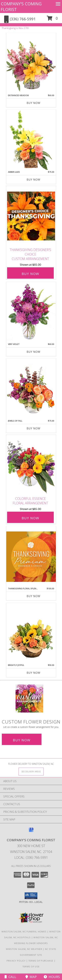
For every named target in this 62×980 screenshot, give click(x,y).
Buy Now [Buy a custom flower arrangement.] (22, 740)
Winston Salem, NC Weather (24, 949)
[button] (52, 19)
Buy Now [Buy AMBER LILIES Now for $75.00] (33, 180)
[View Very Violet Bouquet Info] (31, 312)
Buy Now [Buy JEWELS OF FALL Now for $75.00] (33, 428)
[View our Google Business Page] (31, 831)
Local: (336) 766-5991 (31, 857)
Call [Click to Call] (10, 977)
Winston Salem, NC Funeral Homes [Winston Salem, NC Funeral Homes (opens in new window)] (24, 932)
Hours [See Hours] (52, 977)
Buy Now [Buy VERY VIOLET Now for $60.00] (33, 352)
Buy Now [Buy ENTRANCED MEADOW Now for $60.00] (33, 103)
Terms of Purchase (41, 961)
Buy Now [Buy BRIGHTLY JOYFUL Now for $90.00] (33, 673)
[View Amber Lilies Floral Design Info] (31, 140)
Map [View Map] (31, 977)
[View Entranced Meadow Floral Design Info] (31, 63)
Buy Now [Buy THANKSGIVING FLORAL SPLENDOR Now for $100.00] (33, 596)
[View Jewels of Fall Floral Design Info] (31, 389)
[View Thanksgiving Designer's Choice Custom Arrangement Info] (31, 216)
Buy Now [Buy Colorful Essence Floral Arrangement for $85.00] (30, 518)
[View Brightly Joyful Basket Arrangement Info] (31, 633)
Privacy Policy (16, 961)
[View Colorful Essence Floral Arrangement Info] (31, 465)
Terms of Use (31, 967)
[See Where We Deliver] (31, 771)
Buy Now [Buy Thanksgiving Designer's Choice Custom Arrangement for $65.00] (30, 274)
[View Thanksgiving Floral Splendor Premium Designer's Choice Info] (31, 557)
